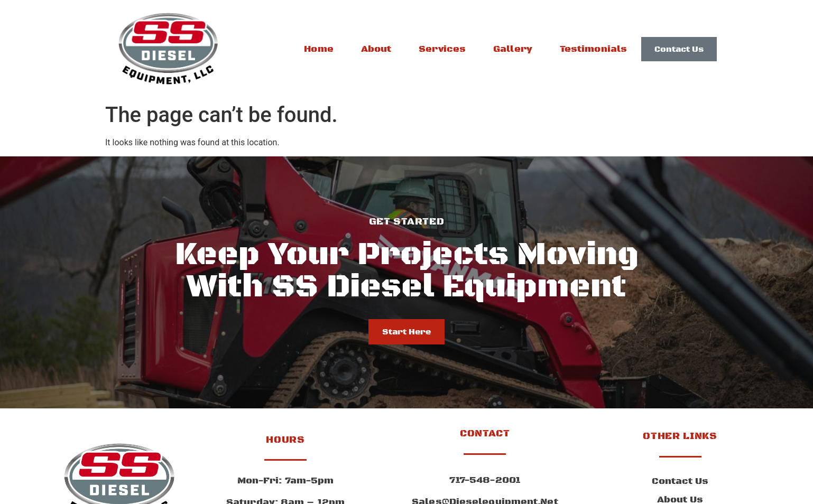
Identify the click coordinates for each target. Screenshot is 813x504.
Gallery (513, 49)
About (376, 49)
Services (442, 49)
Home (318, 49)
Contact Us (680, 481)
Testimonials (593, 49)
